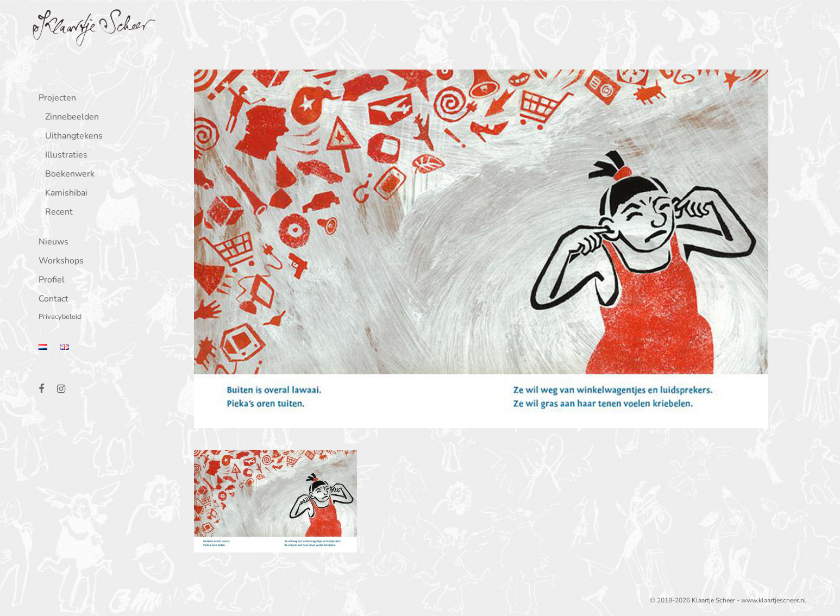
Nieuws (51, 243)
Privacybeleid (57, 318)
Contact (51, 300)
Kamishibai (64, 194)
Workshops (58, 262)
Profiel (49, 281)
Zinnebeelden (69, 118)
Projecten (55, 99)
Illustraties (64, 156)
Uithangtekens (71, 137)
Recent (56, 213)
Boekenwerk (67, 175)
